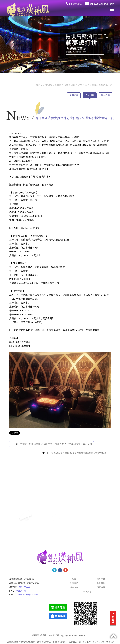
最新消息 (74, 95)
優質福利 (101, 587)
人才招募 (90, 95)
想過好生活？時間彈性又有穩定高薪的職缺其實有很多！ (80, 453)
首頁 (74, 579)
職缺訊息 (106, 95)
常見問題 (101, 583)
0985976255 (74, 4)
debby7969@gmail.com (100, 4)
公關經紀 (74, 583)
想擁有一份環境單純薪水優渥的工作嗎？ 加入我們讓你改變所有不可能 (56, 444)
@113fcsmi (21, 591)
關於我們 (101, 579)
